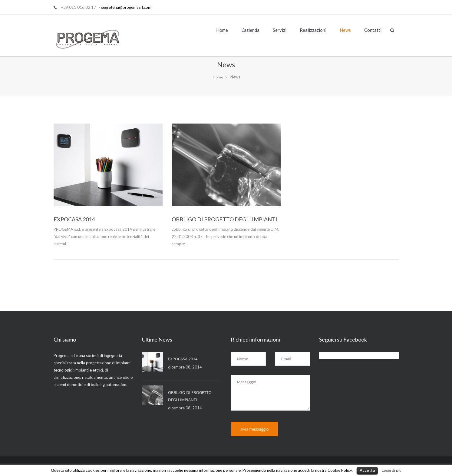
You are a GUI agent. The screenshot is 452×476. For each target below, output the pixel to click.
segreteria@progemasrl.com (126, 7)
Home (222, 30)
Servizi (280, 30)
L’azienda (250, 30)
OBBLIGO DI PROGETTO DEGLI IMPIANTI (224, 219)
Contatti (373, 30)
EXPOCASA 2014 (74, 219)
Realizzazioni (313, 30)
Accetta (367, 470)
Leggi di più (392, 470)
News (345, 30)
